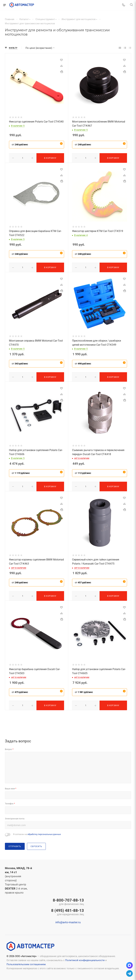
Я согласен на (37, 832)
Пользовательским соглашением (26, 962)
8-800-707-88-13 (68, 900)
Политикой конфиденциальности (85, 958)
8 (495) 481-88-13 (68, 911)
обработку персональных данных (44, 832)
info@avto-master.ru (68, 920)
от (20, 145)
